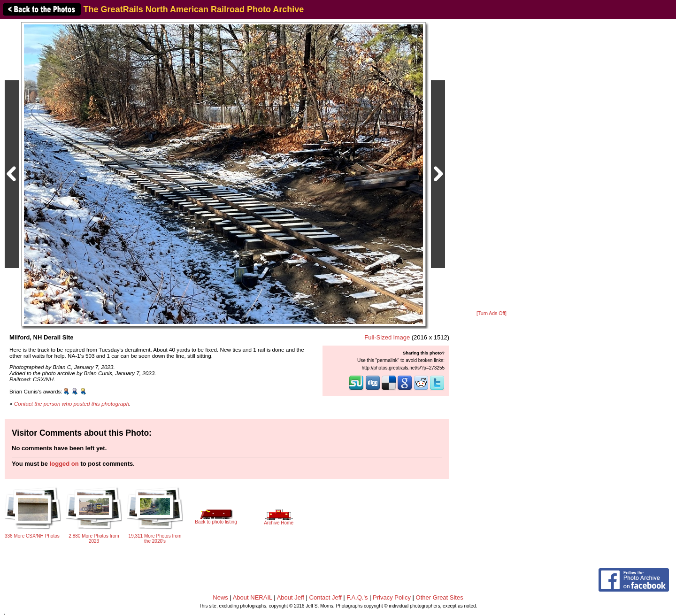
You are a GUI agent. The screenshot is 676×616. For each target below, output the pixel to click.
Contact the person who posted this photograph (72, 404)
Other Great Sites (440, 597)
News (220, 597)
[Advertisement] (492, 165)
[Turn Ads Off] (492, 313)
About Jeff (291, 597)
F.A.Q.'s (357, 597)
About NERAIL (253, 597)
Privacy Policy (392, 597)
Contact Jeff (326, 597)
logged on (64, 464)
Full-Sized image (387, 337)
